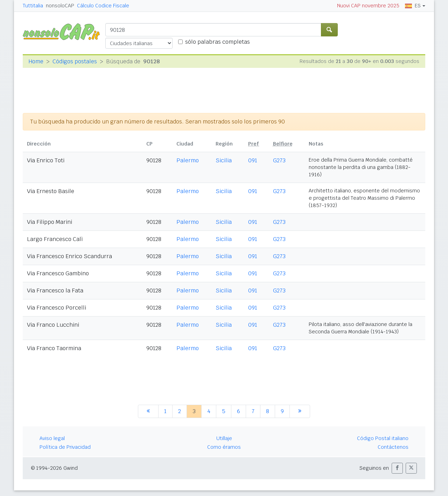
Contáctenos (393, 447)
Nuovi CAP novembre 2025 (368, 6)
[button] (397, 468)
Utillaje (224, 438)
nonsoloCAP (60, 6)
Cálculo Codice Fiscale (103, 6)
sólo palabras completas (218, 42)
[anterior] (148, 411)
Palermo (188, 160)
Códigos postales (75, 61)
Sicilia (224, 160)
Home (36, 61)
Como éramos (224, 447)
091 (253, 160)
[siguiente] (300, 411)
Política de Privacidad (65, 447)
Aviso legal (52, 438)
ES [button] (413, 6)
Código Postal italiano (383, 438)
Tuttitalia (33, 6)
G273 (279, 160)
